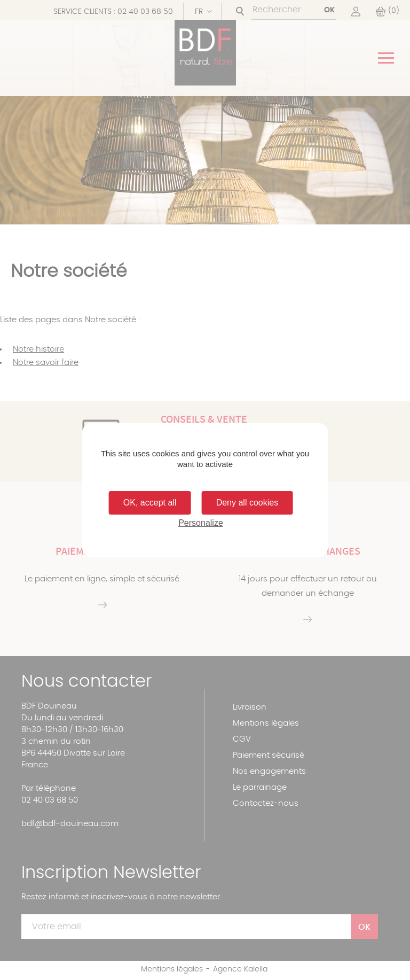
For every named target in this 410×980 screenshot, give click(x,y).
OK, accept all (150, 503)
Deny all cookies (247, 503)
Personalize (201, 523)
